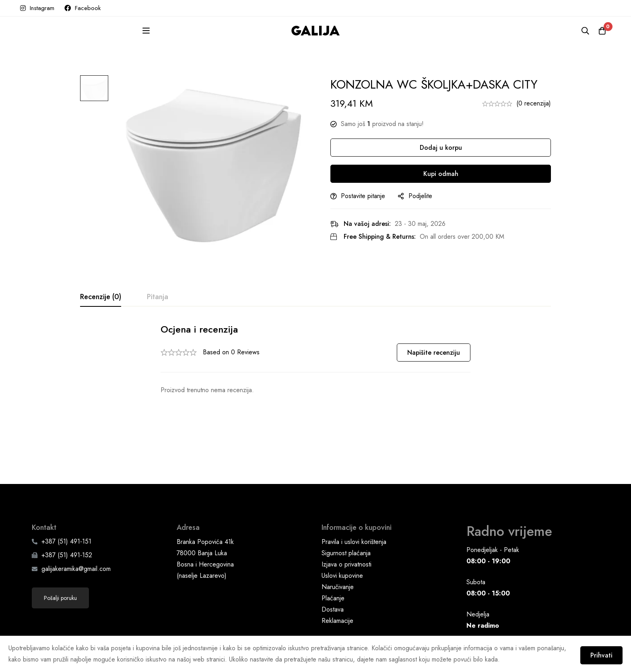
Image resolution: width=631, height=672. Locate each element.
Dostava (333, 561)
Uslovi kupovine (342, 528)
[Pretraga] (580, 31)
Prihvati (598, 653)
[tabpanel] (315, 359)
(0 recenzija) (534, 103)
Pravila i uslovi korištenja (354, 494)
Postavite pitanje (370, 196)
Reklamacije (337, 573)
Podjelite (428, 196)
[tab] (101, 297)
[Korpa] (600, 31)
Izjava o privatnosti (346, 516)
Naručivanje (338, 539)
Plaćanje (333, 550)
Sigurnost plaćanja (346, 505)
